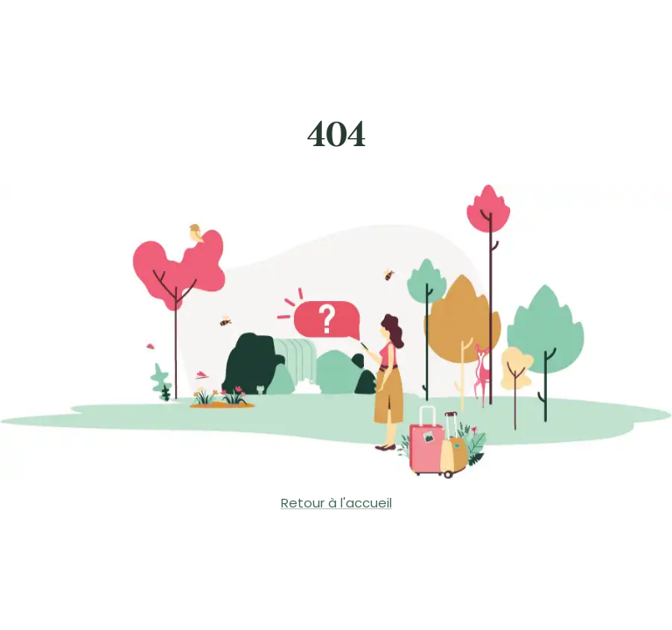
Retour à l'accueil (336, 503)
